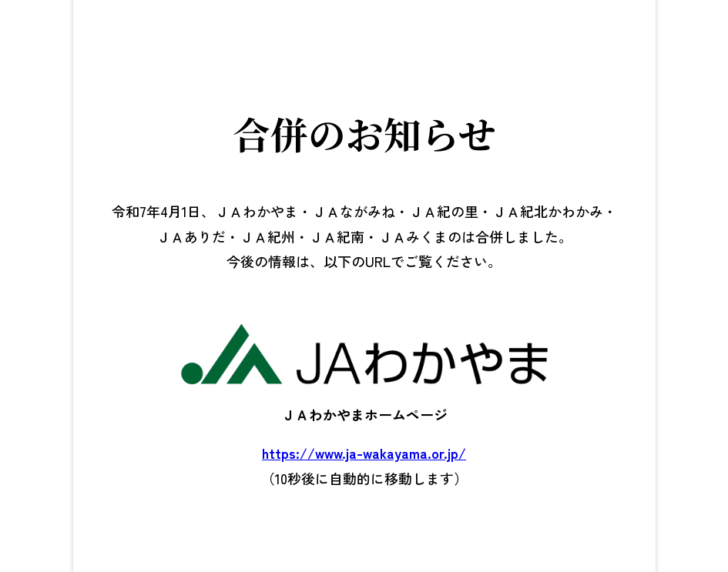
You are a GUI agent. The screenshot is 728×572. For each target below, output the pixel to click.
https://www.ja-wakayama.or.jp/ (364, 453)
